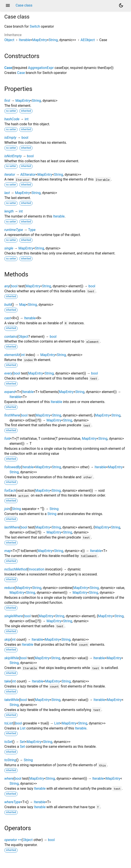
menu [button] (8, 5)
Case (8, 68)
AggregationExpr (41, 68)
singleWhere (14, 616)
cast (8, 318)
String (53, 40)
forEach (10, 491)
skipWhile (11, 658)
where (9, 779)
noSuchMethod (16, 569)
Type (32, 230)
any (7, 286)
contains (11, 337)
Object (9, 40)
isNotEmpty (13, 156)
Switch (35, 26)
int (26, 119)
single (9, 248)
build (8, 305)
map (8, 551)
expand (10, 392)
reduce (9, 588)
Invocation (36, 569)
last (7, 193)
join (7, 509)
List (57, 723)
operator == (13, 840)
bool (25, 138)
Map (23, 305)
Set (22, 742)
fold (7, 439)
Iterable (25, 40)
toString (10, 760)
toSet (8, 742)
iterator (10, 175)
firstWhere (12, 415)
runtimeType (14, 230)
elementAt (12, 355)
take (7, 681)
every (8, 373)
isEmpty (10, 138)
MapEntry (39, 40)
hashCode (12, 119)
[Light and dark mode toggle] (121, 5)
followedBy (13, 467)
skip (7, 640)
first (7, 101)
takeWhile (12, 700)
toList (9, 723)
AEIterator (28, 175)
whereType (12, 802)
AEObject (88, 40)
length (9, 211)
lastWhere (12, 527)
